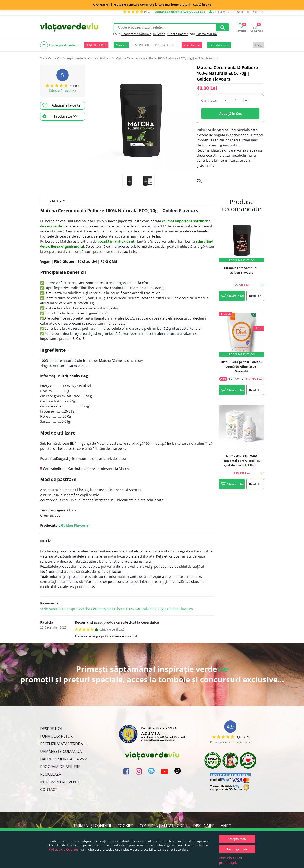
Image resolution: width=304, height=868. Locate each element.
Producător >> (60, 116)
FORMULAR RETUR (56, 736)
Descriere (58, 200)
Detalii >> (255, 296)
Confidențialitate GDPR (163, 826)
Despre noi (241, 12)
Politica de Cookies (64, 849)
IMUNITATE (142, 45)
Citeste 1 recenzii (62, 90)
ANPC (226, 826)
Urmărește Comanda (61, 751)
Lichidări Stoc (219, 45)
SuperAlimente (178, 34)
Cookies (125, 826)
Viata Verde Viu (51, 58)
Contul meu (219, 12)
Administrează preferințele (230, 860)
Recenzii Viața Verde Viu (64, 744)
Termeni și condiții (92, 826)
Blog (259, 45)
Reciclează (51, 774)
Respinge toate (237, 849)
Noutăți (121, 45)
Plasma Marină (206, 34)
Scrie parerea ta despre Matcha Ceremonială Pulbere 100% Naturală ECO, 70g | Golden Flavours (117, 609)
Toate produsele (60, 45)
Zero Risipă (192, 45)
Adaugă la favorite (61, 105)
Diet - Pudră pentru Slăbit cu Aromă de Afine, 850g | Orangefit (242, 367)
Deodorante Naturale (136, 34)
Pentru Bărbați (166, 45)
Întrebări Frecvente (60, 782)
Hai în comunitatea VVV (63, 759)
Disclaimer (204, 826)
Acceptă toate (237, 839)
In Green (159, 34)
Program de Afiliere (60, 767)
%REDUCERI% (96, 45)
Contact (259, 12)
